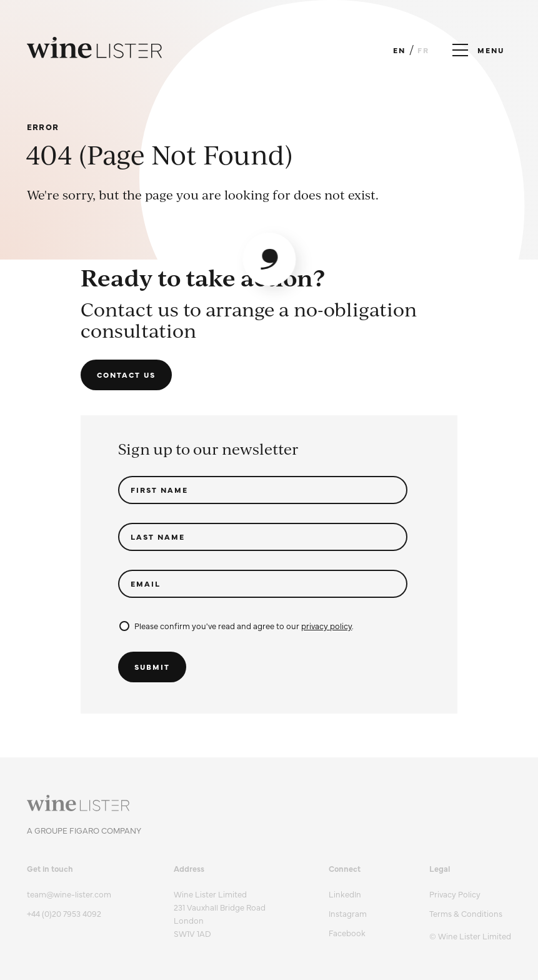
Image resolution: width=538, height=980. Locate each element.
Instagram (348, 913)
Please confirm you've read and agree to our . (237, 625)
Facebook (347, 932)
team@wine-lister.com (69, 894)
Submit (152, 667)
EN (399, 50)
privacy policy (326, 625)
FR (423, 50)
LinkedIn (345, 894)
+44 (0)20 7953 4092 (64, 913)
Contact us (126, 375)
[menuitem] (470, 894)
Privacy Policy (455, 894)
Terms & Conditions (466, 913)
